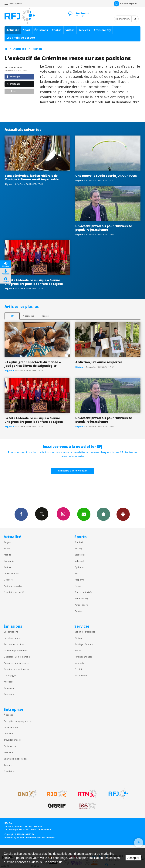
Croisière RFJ (102, 30)
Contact (8, 765)
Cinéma (79, 638)
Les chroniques (12, 638)
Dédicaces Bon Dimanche (17, 657)
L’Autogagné (10, 675)
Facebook (21, 514)
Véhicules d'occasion (85, 632)
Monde (8, 555)
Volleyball (79, 561)
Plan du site (45, 829)
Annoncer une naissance (16, 663)
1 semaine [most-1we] (29, 316)
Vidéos (70, 30)
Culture (8, 567)
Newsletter (9, 771)
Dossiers (8, 580)
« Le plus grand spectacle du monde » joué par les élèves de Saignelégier (33, 364)
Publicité (8, 734)
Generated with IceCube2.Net (40, 838)
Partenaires (10, 746)
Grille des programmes (16, 650)
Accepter (133, 858)
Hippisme (80, 580)
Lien (12, 91)
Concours (9, 694)
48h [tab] (12, 316)
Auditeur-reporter (125, 4)
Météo (78, 650)
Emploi (78, 669)
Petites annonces (83, 657)
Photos (57, 30)
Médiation (9, 752)
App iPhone (103, 514)
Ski (76, 573)
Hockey (78, 548)
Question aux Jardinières (16, 669)
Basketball (80, 555)
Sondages (9, 688)
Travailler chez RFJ (13, 740)
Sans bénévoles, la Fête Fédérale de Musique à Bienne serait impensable (31, 177)
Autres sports (81, 605)
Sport (27, 30)
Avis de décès (82, 675)
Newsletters (84, 514)
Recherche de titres (14, 644)
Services (84, 30)
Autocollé (9, 682)
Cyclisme (79, 567)
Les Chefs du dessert (21, 38)
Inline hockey (81, 598)
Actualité (13, 30)
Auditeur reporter (13, 586)
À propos (8, 715)
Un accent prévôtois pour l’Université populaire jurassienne (104, 228)
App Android (123, 514)
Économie (9, 561)
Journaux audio (12, 573)
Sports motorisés (83, 592)
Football (79, 542)
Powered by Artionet (14, 838)
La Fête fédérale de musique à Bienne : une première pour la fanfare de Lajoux (34, 282)
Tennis (78, 586)
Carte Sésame (11, 727)
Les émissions (11, 632)
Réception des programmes (18, 721)
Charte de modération (15, 759)
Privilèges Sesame (84, 644)
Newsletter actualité (14, 592)
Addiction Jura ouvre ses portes (99, 362)
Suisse (7, 548)
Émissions (41, 30)
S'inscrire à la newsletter (72, 471)
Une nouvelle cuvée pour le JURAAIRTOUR (106, 176)
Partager (13, 77)
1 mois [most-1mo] (45, 316)
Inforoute (80, 663)
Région (37, 49)
